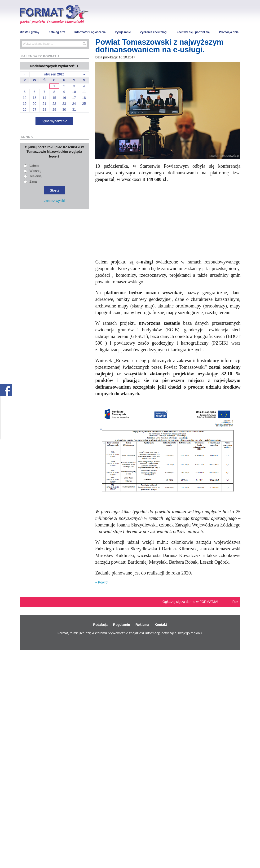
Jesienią (36, 176)
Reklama (142, 625)
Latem (34, 166)
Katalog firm (57, 32)
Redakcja (100, 625)
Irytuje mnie (123, 32)
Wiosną (35, 171)
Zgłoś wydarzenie (54, 121)
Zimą (33, 181)
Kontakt (161, 625)
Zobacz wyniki (54, 201)
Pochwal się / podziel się (193, 32)
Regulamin (122, 625)
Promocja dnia (229, 32)
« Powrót (102, 582)
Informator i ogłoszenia (90, 32)
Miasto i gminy (29, 32)
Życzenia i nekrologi (154, 32)
